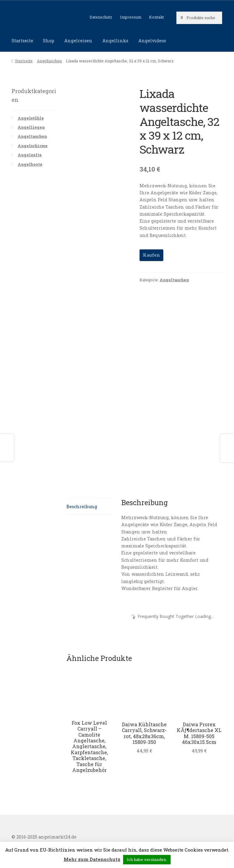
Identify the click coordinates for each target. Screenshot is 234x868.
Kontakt (156, 17)
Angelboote (30, 164)
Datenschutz (101, 17)
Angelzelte (30, 155)
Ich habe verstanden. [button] (147, 859)
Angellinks (115, 41)
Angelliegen (31, 127)
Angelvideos (152, 41)
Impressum (131, 17)
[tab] (89, 507)
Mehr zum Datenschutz (92, 859)
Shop (49, 41)
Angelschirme (33, 146)
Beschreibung (82, 507)
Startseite (22, 41)
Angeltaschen (49, 61)
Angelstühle (31, 118)
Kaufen (151, 255)
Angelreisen (78, 41)
